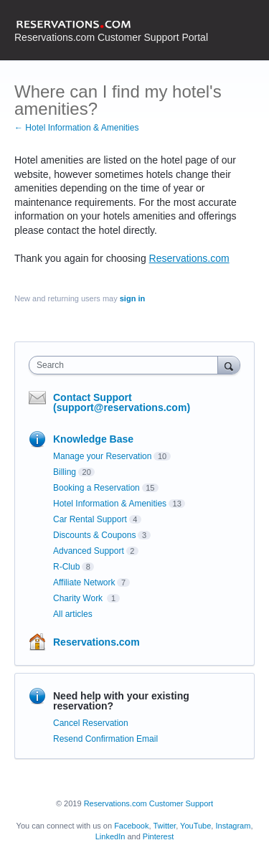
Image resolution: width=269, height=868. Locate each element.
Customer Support (181, 803)
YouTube (195, 826)
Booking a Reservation (96, 488)
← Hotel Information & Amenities (76, 128)
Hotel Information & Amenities (110, 504)
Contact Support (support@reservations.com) (122, 402)
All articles (73, 614)
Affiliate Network (84, 582)
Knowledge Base (93, 439)
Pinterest (158, 836)
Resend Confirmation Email (105, 739)
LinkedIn (110, 836)
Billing (65, 472)
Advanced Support (89, 551)
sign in (132, 298)
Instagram (233, 826)
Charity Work (79, 598)
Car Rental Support (90, 519)
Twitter (164, 826)
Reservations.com (189, 258)
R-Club (66, 567)
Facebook (131, 826)
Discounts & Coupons (94, 535)
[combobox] (127, 365)
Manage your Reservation (102, 456)
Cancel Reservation (91, 723)
